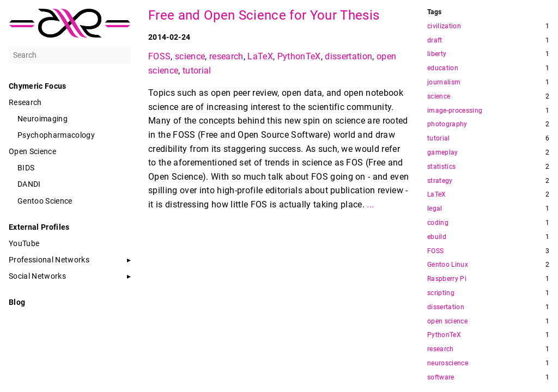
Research (25, 102)
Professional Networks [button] (49, 260)
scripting (441, 293)
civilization (444, 26)
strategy (440, 181)
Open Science (32, 151)
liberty (437, 54)
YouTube (24, 243)
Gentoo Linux (448, 265)
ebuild (437, 237)
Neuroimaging (43, 119)
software (441, 378)
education (443, 68)
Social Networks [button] (37, 276)
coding (438, 223)
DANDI (29, 184)
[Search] (70, 55)
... (370, 204)
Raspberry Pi (447, 279)
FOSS (159, 56)
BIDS (26, 168)
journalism (444, 82)
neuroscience (448, 363)
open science (447, 321)
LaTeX (260, 56)
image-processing (455, 111)
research (226, 56)
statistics (441, 167)
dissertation (348, 56)
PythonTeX (299, 56)
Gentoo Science (45, 201)
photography (447, 124)
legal (435, 209)
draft (435, 41)
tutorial (197, 71)
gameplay (443, 153)
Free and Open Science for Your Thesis (264, 15)
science (190, 56)
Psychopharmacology (56, 135)
